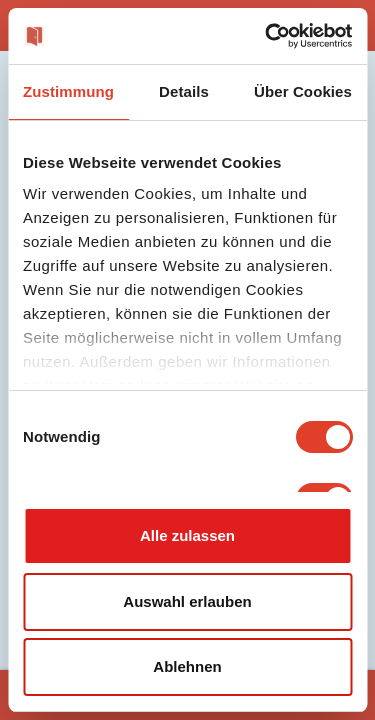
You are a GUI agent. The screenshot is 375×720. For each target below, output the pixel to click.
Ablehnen (187, 666)
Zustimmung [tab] (68, 91)
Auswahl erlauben (187, 601)
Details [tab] (184, 91)
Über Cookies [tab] (303, 91)
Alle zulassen (187, 535)
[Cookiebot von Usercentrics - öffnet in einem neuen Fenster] (267, 36)
